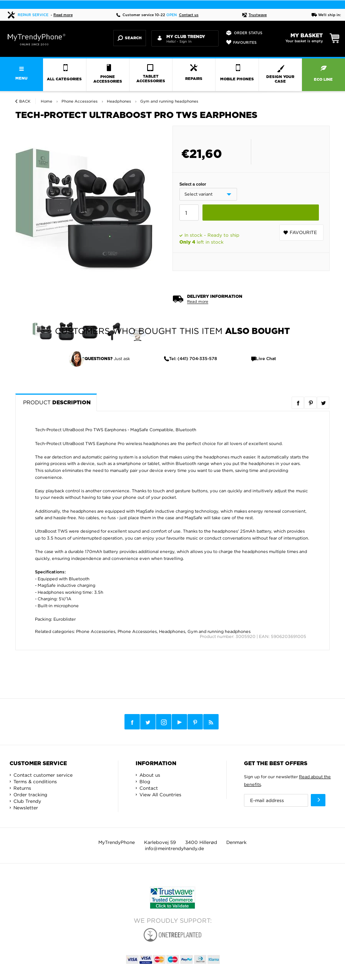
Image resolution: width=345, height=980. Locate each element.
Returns (22, 788)
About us (150, 775)
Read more (63, 15)
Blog (145, 782)
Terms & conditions (35, 782)
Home (46, 101)
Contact (149, 788)
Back (25, 101)
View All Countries (160, 795)
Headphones (172, 631)
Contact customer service (43, 775)
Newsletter (26, 808)
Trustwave (254, 15)
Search (130, 38)
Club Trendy (27, 801)
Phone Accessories (96, 631)
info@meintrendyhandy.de (174, 848)
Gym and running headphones (219, 631)
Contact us (189, 15)
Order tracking (30, 795)
